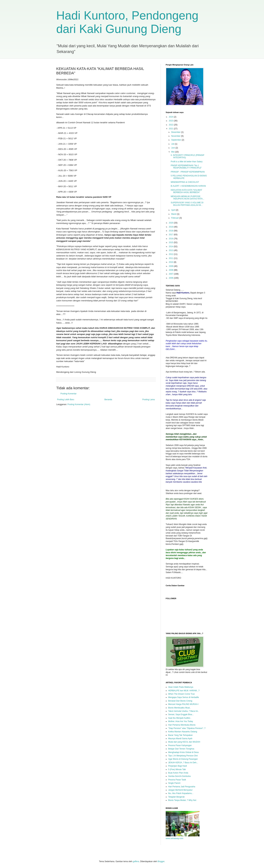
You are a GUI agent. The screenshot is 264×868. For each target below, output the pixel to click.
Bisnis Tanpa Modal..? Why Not (182, 800)
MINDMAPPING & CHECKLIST (185, 182)
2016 (171, 239)
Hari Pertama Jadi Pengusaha (182, 787)
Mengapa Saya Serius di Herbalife (184, 697)
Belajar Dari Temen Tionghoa (181, 749)
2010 (171, 262)
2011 (171, 258)
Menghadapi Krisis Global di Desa (183, 752)
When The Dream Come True (181, 694)
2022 (171, 125)
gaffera (136, 861)
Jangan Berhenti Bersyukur (180, 790)
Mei (173, 152)
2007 (171, 274)
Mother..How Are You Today (181, 721)
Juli (173, 144)
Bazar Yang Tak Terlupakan (180, 735)
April (174, 210)
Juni (173, 148)
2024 (171, 117)
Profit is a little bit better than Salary (187, 162)
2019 (171, 227)
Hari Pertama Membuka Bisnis (182, 725)
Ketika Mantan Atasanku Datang (183, 732)
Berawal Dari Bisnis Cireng (180, 701)
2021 (171, 129)
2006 (171, 278)
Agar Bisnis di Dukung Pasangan (183, 759)
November (176, 136)
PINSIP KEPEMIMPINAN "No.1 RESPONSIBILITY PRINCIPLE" (186, 167)
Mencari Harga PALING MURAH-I (183, 704)
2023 (171, 121)
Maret (174, 214)
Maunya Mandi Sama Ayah (180, 739)
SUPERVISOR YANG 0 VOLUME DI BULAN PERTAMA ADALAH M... (187, 204)
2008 (171, 270)
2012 (171, 254)
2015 (171, 242)
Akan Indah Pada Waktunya (181, 687)
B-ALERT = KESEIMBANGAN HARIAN (188, 186)
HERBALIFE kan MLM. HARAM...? (184, 691)
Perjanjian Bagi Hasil (178, 766)
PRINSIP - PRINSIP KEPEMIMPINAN (188, 172)
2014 (171, 247)
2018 (171, 231)
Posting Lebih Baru (66, 400)
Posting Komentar (68, 394)
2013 (171, 250)
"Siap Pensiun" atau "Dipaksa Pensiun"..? (187, 728)
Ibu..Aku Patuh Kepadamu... (181, 793)
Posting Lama (149, 400)
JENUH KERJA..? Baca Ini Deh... (183, 763)
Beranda (108, 400)
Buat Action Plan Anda (178, 773)
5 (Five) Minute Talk (177, 769)
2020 (171, 223)
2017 (171, 235)
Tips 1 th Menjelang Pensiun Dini (183, 756)
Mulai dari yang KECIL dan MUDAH (184, 742)
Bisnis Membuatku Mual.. (179, 708)
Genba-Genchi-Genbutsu (179, 776)
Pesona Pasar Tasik (177, 780)
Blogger (161, 861)
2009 (171, 266)
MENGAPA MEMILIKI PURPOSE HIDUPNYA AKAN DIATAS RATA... (187, 198)
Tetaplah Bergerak (176, 797)
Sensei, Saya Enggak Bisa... (181, 714)
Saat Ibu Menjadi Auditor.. (180, 718)
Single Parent (174, 783)
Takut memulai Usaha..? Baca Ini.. (184, 711)
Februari (175, 218)
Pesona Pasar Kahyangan (180, 745)
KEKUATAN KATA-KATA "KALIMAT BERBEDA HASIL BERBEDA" (186, 191)
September (176, 140)
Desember (176, 132)
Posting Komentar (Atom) (79, 404)
